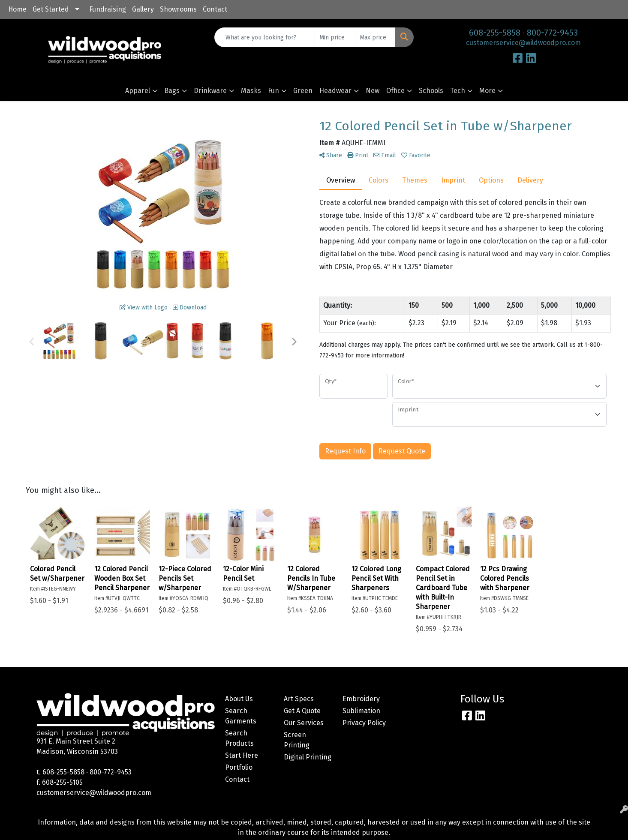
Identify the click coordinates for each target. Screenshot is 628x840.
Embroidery (361, 699)
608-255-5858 (495, 33)
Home (17, 9)
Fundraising (108, 9)
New (373, 91)
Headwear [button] (335, 91)
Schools (431, 91)
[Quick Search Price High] (375, 37)
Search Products (239, 738)
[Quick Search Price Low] (335, 37)
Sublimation (361, 711)
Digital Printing (308, 757)
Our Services (304, 723)
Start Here (242, 755)
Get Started (51, 9)
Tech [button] (458, 91)
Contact (215, 9)
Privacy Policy (364, 723)
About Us (239, 699)
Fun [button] (273, 91)
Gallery (143, 9)
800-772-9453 (552, 33)
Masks (251, 91)
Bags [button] (172, 91)
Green (303, 91)
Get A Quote (302, 711)
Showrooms (178, 9)
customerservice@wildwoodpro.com (523, 43)
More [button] (487, 91)
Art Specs (299, 699)
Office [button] (395, 91)
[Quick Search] (264, 37)
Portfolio (239, 767)
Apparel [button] (138, 91)
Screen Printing (297, 740)
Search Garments (241, 716)
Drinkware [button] (210, 91)
